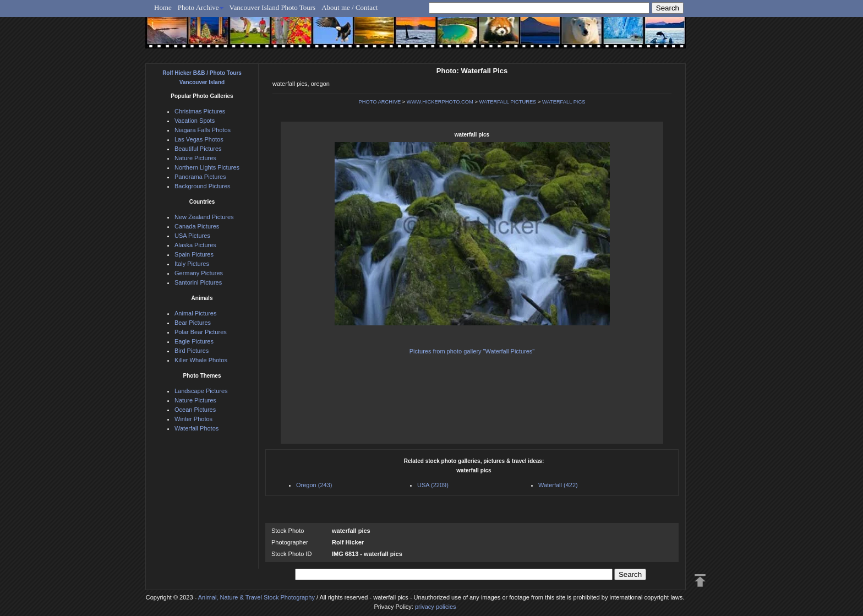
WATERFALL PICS (564, 102)
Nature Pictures (195, 158)
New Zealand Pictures (204, 217)
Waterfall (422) (558, 485)
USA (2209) (433, 485)
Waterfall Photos (196, 428)
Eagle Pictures (194, 341)
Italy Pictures (192, 264)
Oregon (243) (314, 485)
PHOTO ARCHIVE (380, 102)
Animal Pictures (195, 313)
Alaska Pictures (195, 245)
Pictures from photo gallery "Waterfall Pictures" (472, 351)
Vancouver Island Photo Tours (273, 7)
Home (163, 7)
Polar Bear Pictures (201, 332)
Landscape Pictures (201, 391)
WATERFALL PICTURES (507, 102)
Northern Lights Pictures (207, 167)
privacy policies (436, 607)
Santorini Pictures (198, 282)
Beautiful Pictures (198, 149)
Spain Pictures (194, 254)
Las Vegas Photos (199, 139)
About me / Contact (349, 7)
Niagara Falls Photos (203, 130)
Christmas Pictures (200, 111)
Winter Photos (193, 419)
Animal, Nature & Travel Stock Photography (256, 597)
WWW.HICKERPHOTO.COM (440, 102)
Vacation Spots (195, 121)
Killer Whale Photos (201, 360)
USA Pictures (192, 236)
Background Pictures (203, 186)
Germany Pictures (199, 273)
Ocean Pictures (195, 410)
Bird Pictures (192, 351)
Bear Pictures (193, 323)
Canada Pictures (197, 226)
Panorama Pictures (200, 177)
